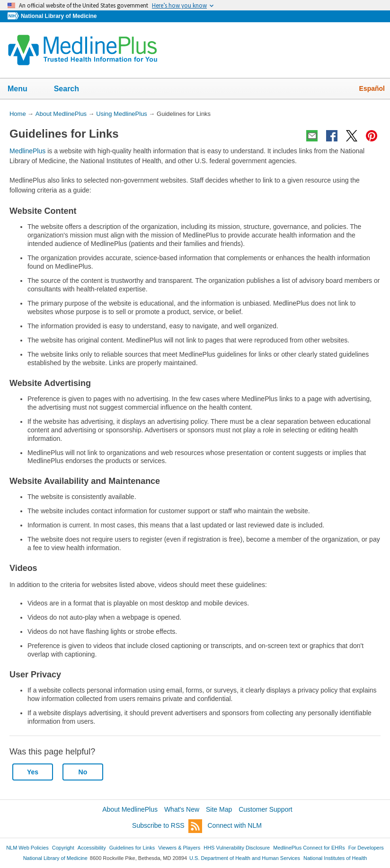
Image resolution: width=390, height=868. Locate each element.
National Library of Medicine (59, 16)
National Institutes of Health (335, 858)
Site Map (219, 809)
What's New (182, 809)
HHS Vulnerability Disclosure (237, 848)
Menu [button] (24, 89)
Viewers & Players (179, 848)
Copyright (63, 848)
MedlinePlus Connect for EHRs (309, 848)
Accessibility (92, 848)
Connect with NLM (235, 825)
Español (372, 88)
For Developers (366, 848)
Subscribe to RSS (167, 826)
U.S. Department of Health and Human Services (245, 858)
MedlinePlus (27, 151)
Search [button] (73, 89)
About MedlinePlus (130, 809)
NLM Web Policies (27, 848)
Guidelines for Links (132, 848)
